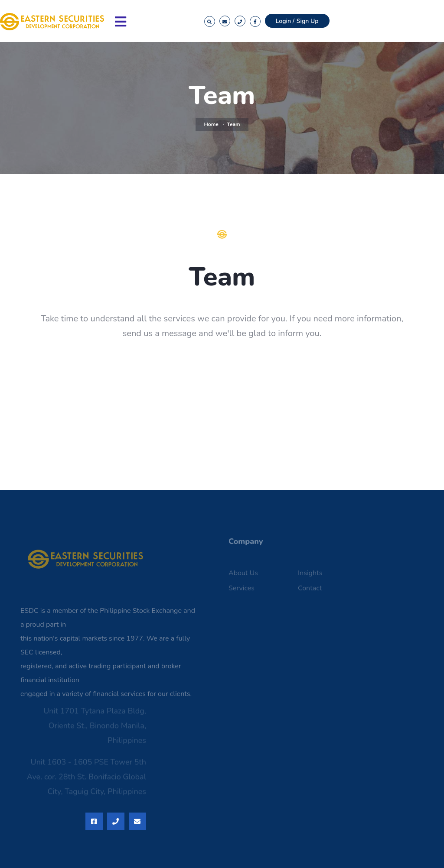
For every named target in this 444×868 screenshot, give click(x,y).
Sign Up (308, 21)
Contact (310, 591)
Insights (310, 576)
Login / (285, 21)
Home (211, 124)
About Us (243, 576)
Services (242, 591)
